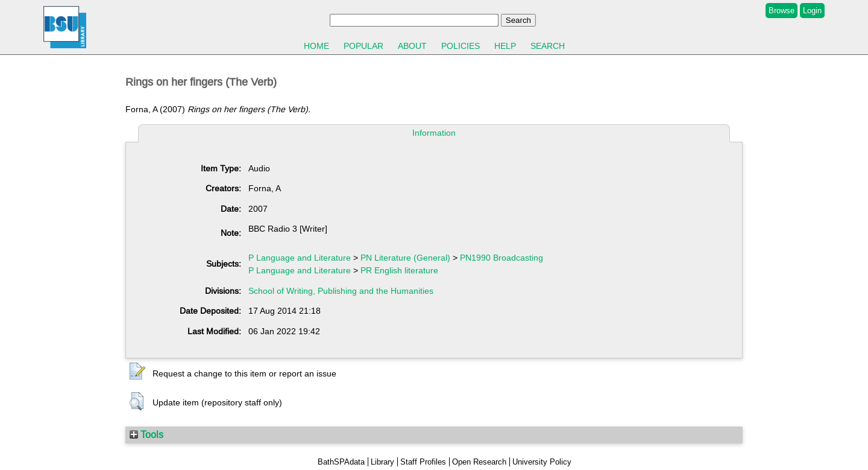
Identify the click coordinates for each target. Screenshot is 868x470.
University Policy (542, 462)
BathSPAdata (341, 462)
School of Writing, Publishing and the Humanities (341, 291)
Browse (782, 11)
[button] (137, 372)
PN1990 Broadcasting (502, 258)
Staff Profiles (423, 462)
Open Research (479, 462)
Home (316, 46)
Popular (363, 46)
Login (812, 11)
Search (548, 46)
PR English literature (399, 270)
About (412, 46)
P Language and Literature (300, 258)
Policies (461, 46)
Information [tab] (434, 133)
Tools (146, 434)
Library (382, 462)
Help (505, 46)
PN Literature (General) (405, 258)
